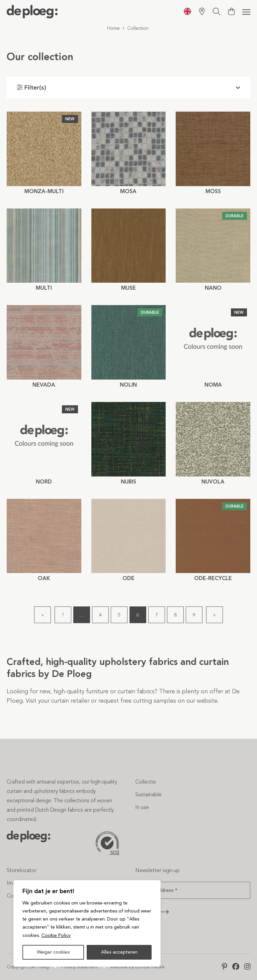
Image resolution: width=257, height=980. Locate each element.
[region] (87, 924)
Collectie (146, 782)
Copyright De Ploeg (28, 967)
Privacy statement (79, 967)
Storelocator (22, 870)
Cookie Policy (56, 935)
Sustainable (148, 794)
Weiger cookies (53, 952)
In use (142, 807)
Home (113, 28)
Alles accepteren (119, 952)
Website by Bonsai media (137, 967)
